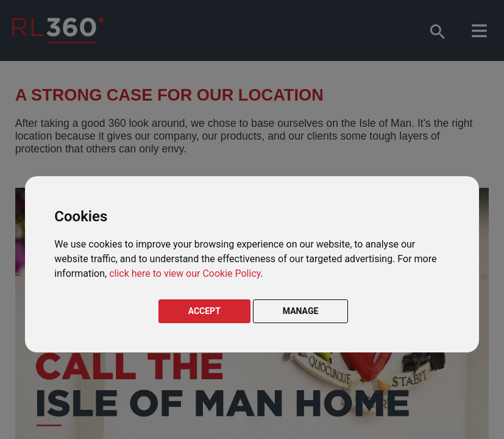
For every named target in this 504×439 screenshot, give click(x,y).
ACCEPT (204, 311)
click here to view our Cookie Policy (185, 273)
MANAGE (301, 311)
